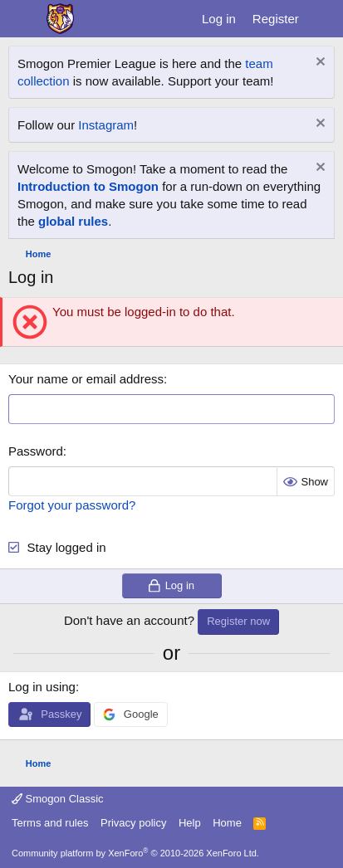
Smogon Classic (58, 799)
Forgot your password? (72, 505)
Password (36, 451)
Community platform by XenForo (135, 853)
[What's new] (323, 19)
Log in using (42, 687)
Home (227, 823)
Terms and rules (50, 823)
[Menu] (23, 19)
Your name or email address (86, 379)
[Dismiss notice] (318, 63)
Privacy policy (133, 823)
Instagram (106, 125)
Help (190, 823)
